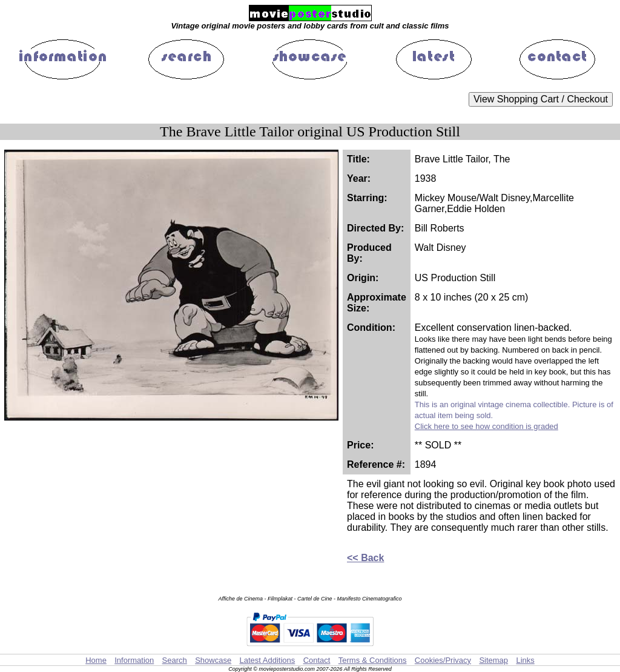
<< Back (365, 558)
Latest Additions (267, 660)
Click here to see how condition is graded (486, 426)
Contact (317, 660)
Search (175, 660)
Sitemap (493, 660)
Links (525, 660)
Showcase (213, 660)
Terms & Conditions (373, 660)
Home (96, 660)
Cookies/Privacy (443, 660)
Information (134, 660)
